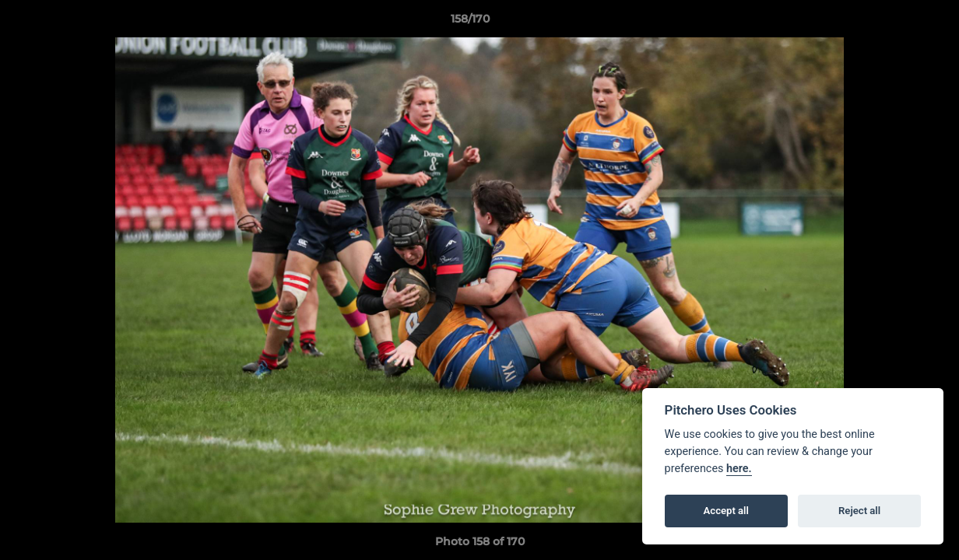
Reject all (859, 511)
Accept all (726, 511)
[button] (894, 23)
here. (739, 469)
